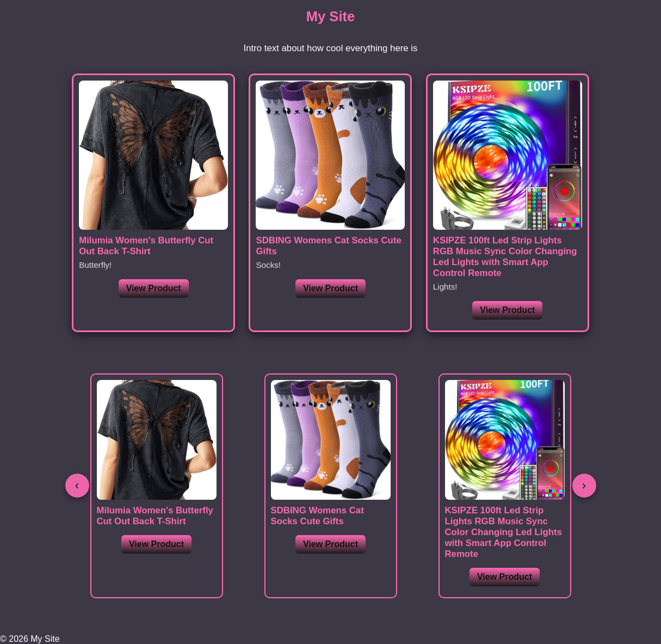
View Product (154, 288)
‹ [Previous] (77, 485)
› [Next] (584, 485)
